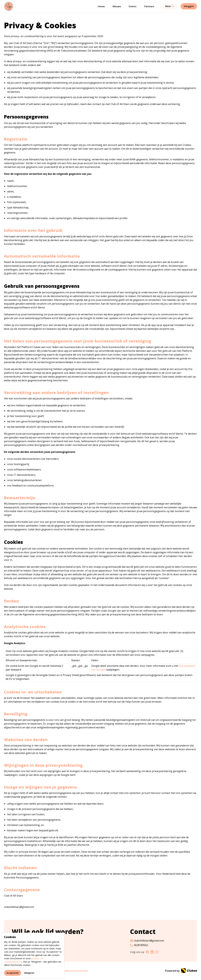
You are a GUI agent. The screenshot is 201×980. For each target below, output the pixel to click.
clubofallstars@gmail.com (147, 941)
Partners (149, 6)
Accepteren (13, 973)
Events (133, 6)
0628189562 (139, 945)
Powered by (181, 971)
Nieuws (117, 6)
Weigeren (29, 973)
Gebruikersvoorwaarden (73, 971)
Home (101, 6)
